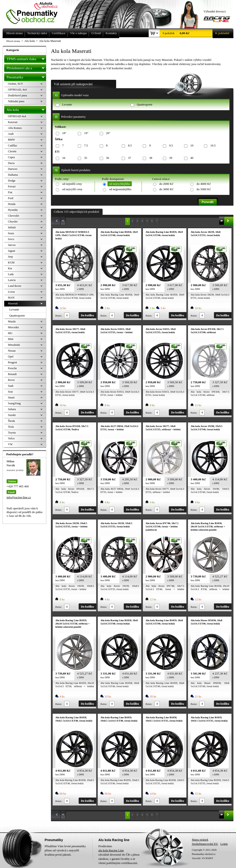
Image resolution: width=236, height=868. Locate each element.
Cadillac (13, 146)
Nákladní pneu (16, 101)
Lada (11, 274)
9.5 (170, 146)
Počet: (59, 316)
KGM (11, 263)
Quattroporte (145, 104)
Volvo (11, 438)
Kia (10, 268)
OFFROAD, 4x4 (17, 90)
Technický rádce (37, 33)
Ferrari (12, 186)
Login (224, 844)
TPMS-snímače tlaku (26, 58)
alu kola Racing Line (111, 850)
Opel (11, 357)
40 (191, 158)
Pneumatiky (26, 76)
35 (85, 158)
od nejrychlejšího (120, 184)
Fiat (10, 192)
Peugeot (13, 362)
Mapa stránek (200, 840)
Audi (11, 134)
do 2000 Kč (166, 184)
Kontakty (111, 33)
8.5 (129, 146)
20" (107, 133)
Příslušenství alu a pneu (26, 68)
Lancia (12, 280)
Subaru (12, 409)
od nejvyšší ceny (72, 189)
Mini (11, 339)
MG (10, 333)
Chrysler (13, 222)
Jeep (10, 257)
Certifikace (59, 33)
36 (107, 158)
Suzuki (12, 415)
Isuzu (11, 233)
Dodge (12, 181)
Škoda (11, 421)
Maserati (13, 303)
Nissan (12, 351)
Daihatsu (13, 175)
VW (10, 444)
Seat (10, 392)
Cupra (11, 157)
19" (85, 133)
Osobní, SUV (16, 84)
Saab (11, 386)
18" (63, 133)
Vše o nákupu (79, 33)
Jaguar (12, 251)
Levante (67, 104)
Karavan (13, 122)
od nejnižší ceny (72, 184)
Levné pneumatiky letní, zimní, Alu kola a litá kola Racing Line (35, 12)
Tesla (11, 427)
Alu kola (26, 109)
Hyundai (13, 210)
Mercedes (13, 327)
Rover (11, 380)
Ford (11, 198)
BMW (11, 140)
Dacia (11, 163)
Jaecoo (12, 245)
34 (63, 158)
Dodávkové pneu (18, 95)
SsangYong (14, 403)
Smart (11, 398)
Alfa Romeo (15, 128)
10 (191, 146)
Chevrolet (13, 216)
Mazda (12, 321)
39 (170, 158)
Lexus (11, 292)
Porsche (12, 368)
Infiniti (12, 227)
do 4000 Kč (204, 184)
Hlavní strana (13, 41)
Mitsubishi (14, 345)
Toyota (12, 433)
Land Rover (15, 286)
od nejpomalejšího (120, 189)
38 (150, 158)
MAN (11, 298)
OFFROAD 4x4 (17, 116)
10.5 (212, 146)
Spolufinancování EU (205, 844)
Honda (12, 204)
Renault (12, 374)
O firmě (96, 33)
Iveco (11, 239)
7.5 (85, 146)
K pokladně (221, 33)
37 (129, 158)
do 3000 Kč (166, 189)
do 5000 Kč (204, 189)
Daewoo (13, 169)
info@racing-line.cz (19, 497)
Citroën (12, 151)
